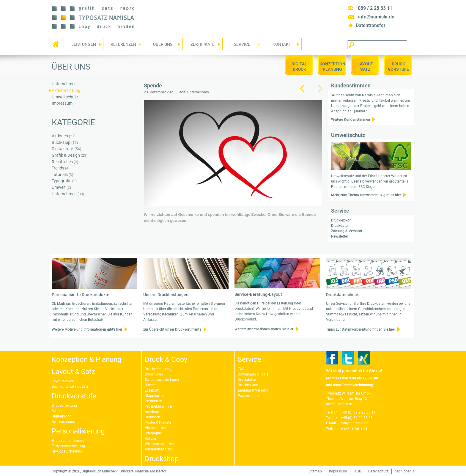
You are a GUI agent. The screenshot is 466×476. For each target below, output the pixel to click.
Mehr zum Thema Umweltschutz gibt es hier (366, 195)
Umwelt (59, 187)
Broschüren (154, 374)
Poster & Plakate (158, 422)
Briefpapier (153, 433)
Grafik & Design (66, 155)
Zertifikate (201, 46)
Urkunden (152, 417)
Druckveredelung (158, 369)
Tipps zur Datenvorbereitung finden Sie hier (360, 329)
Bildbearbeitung (64, 406)
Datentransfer (371, 25)
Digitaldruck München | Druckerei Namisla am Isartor (124, 471)
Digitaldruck (299, 67)
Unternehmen (198, 92)
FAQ (241, 369)
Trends (58, 168)
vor (320, 88)
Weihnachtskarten (159, 444)
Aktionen (60, 136)
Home (56, 44)
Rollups (151, 439)
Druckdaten (340, 226)
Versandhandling (159, 449)
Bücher (150, 385)
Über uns (162, 46)
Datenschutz (378, 471)
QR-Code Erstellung (67, 451)
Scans (57, 411)
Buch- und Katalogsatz (70, 387)
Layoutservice (63, 381)
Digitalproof (61, 416)
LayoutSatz (365, 67)
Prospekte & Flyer (159, 406)
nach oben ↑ (404, 471)
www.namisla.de (354, 428)
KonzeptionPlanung (332, 67)
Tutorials (60, 175)
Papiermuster (249, 396)
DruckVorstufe (398, 67)
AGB (358, 471)
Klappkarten (155, 396)
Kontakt (281, 46)
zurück (302, 88)
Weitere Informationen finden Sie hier (264, 329)
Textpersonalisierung (68, 446)
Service (241, 46)
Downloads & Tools (253, 374)
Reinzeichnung (63, 422)
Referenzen (122, 46)
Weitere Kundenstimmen (351, 120)
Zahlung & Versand (347, 231)
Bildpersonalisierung (68, 441)
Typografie (62, 181)
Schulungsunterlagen (162, 380)
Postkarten (154, 401)
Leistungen (82, 46)
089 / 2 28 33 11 (375, 8)
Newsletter (340, 236)
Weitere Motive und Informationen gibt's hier (87, 329)
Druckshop (162, 459)
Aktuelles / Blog (66, 91)
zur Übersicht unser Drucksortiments (172, 329)
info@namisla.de (376, 17)
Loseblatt (152, 390)
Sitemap (315, 471)
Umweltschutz (65, 97)
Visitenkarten (155, 428)
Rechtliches (62, 162)
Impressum (62, 103)
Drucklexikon (341, 220)
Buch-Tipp (61, 143)
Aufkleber (152, 412)
